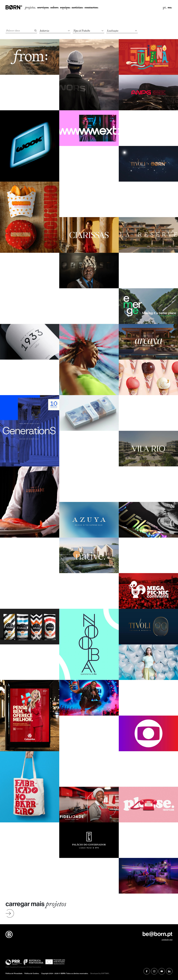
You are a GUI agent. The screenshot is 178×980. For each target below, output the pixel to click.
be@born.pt (157, 934)
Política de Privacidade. (14, 973)
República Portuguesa (18, 967)
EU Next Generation (34, 967)
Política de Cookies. (32, 973)
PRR (7, 967)
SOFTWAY (105, 973)
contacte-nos (167, 940)
